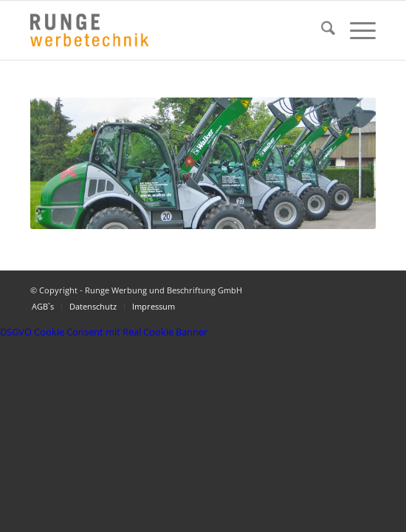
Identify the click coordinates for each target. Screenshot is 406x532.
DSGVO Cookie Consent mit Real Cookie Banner (104, 332)
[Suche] (321, 30)
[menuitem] (321, 30)
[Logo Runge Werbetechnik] (168, 30)
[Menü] (355, 30)
